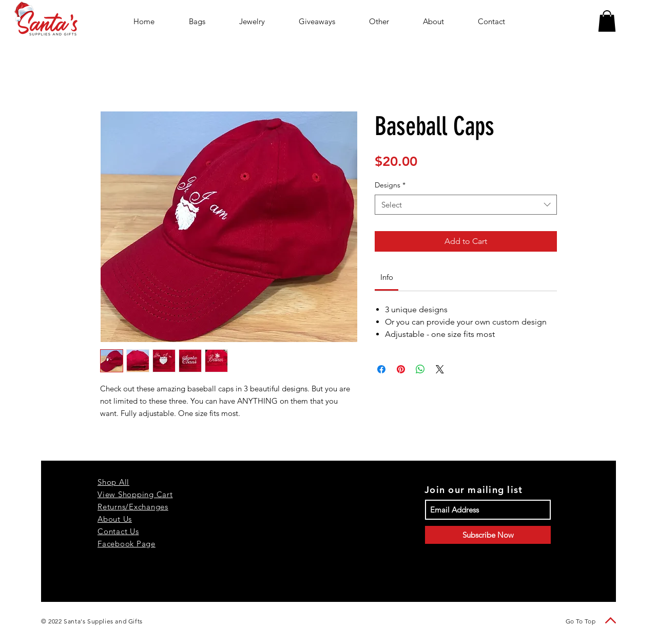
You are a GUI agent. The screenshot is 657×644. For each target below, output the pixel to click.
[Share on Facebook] (381, 369)
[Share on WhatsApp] (420, 369)
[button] (607, 21)
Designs (390, 185)
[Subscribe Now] (488, 535)
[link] (387, 277)
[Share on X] (440, 369)
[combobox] (466, 205)
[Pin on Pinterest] (401, 369)
